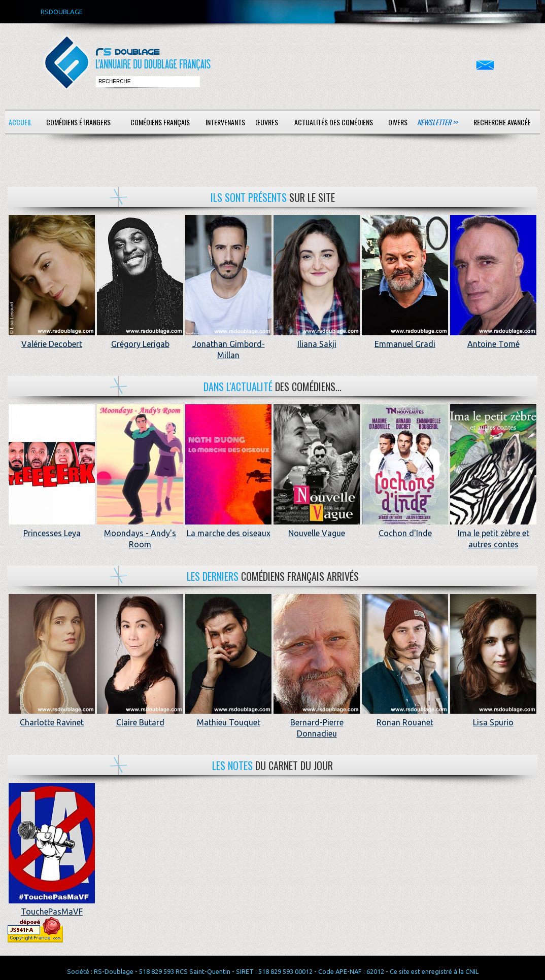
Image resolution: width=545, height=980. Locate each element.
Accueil (20, 122)
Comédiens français (160, 122)
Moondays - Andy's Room (140, 533)
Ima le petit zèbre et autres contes (493, 533)
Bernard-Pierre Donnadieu (317, 722)
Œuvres (267, 122)
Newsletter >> (437, 122)
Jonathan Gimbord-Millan (228, 344)
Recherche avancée (502, 122)
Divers (398, 122)
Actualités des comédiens (334, 122)
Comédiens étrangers (78, 122)
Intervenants (225, 122)
